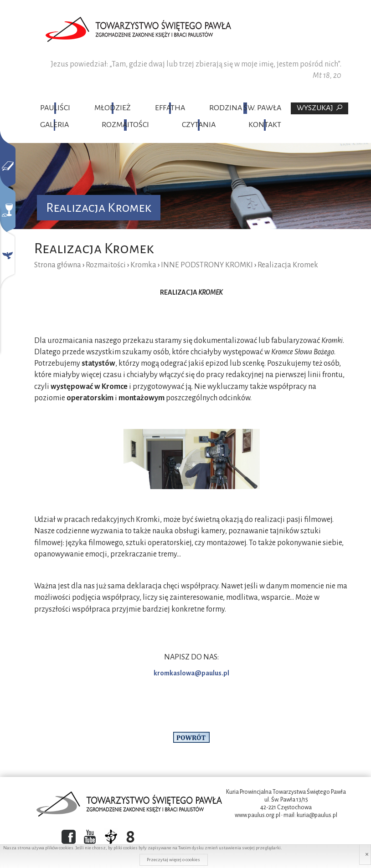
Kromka (143, 265)
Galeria (54, 125)
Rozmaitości (125, 125)
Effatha (170, 108)
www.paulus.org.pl (258, 815)
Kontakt (265, 125)
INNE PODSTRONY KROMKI (207, 265)
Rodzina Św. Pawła (245, 108)
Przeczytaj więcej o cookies (173, 860)
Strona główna (58, 265)
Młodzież (113, 108)
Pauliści (55, 108)
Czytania (199, 125)
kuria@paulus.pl (317, 815)
